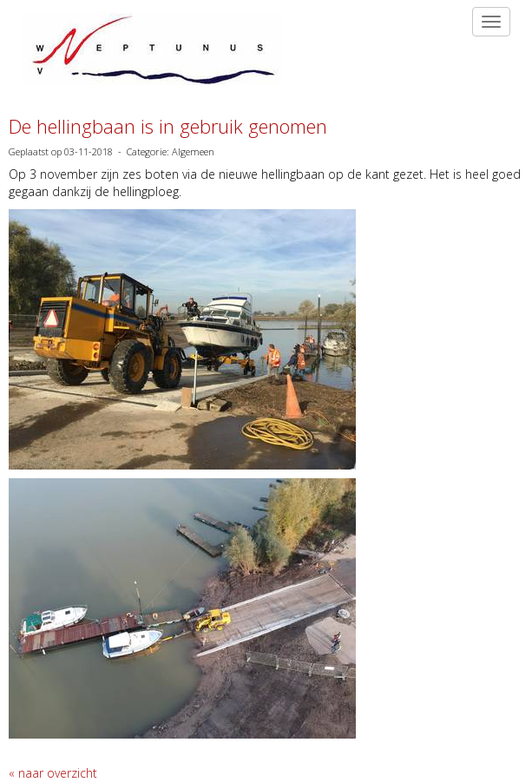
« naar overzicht (53, 773)
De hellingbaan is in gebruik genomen (168, 126)
